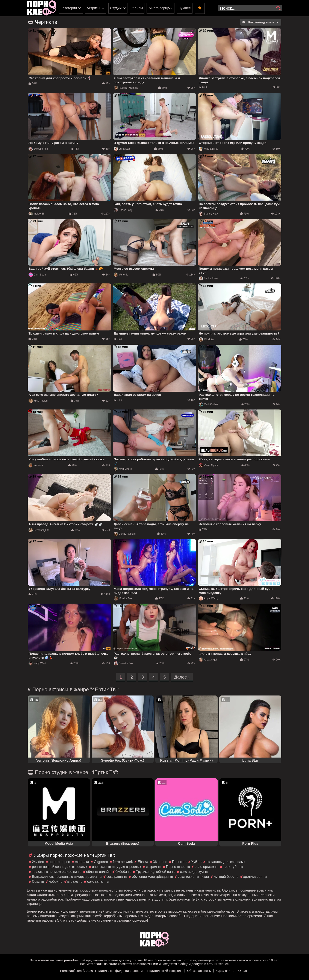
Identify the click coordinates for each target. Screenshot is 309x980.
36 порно (160, 862)
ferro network (123, 862)
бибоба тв (123, 872)
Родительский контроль (165, 971)
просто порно (60, 862)
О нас (242, 971)
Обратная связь (199, 971)
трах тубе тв (233, 867)
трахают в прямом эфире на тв (57, 872)
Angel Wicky (208, 598)
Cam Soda (37, 275)
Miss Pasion (38, 401)
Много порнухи (161, 8)
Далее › (182, 677)
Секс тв (38, 882)
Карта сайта (225, 971)
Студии (116, 8)
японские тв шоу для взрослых (117, 867)
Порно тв (179, 862)
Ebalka (143, 862)
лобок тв (56, 882)
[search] (278, 8)
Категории (69, 8)
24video (38, 862)
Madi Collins (208, 404)
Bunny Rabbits (125, 534)
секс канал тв (98, 882)
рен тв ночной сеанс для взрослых (60, 867)
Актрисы (93, 8)
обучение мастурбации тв (152, 877)
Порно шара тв (178, 867)
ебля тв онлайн (98, 872)
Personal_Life (39, 530)
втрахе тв (75, 882)
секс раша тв (117, 877)
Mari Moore (123, 469)
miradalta (82, 862)
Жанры (137, 8)
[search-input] (250, 8)
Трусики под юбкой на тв (156, 872)
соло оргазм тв (206, 867)
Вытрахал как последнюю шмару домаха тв (67, 877)
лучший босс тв (226, 877)
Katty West (37, 663)
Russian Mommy (126, 88)
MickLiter (206, 339)
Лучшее (185, 8)
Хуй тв (197, 862)
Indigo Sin (37, 214)
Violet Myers (208, 465)
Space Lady (123, 210)
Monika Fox (123, 598)
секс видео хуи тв (194, 872)
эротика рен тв (255, 877)
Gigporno (101, 862)
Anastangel (208, 660)
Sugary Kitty (208, 214)
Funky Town (208, 278)
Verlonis (121, 275)
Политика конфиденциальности (119, 971)
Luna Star (122, 149)
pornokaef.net (75, 960)
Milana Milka (208, 149)
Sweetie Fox (38, 149)
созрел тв (154, 867)
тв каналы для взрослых (226, 862)
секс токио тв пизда (193, 877)
